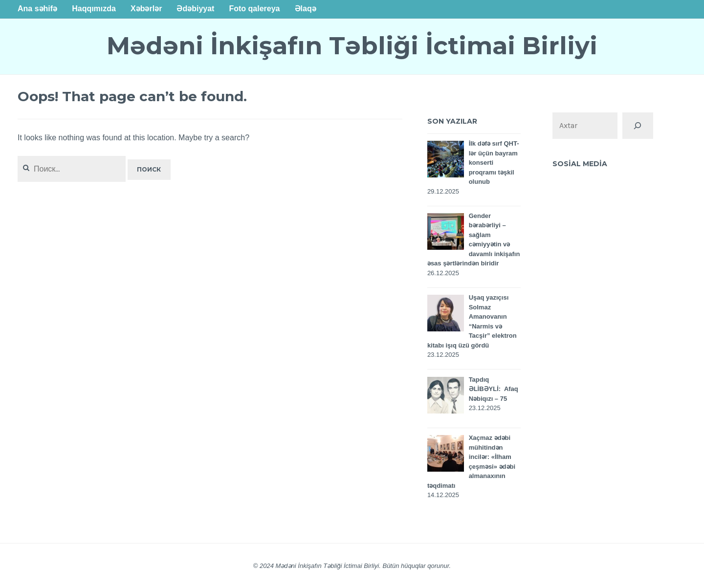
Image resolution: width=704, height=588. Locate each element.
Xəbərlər (146, 9)
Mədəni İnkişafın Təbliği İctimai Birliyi (352, 46)
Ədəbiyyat (195, 9)
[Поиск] (638, 126)
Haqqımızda (94, 9)
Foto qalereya (254, 9)
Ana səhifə (37, 9)
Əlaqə (306, 9)
